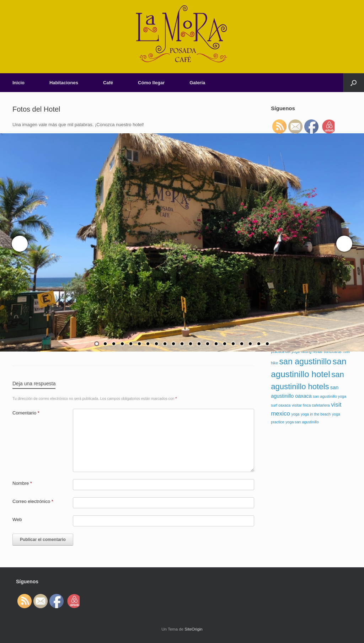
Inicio (18, 83)
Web (17, 519)
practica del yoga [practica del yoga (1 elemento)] (285, 352)
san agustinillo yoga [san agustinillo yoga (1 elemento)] (330, 396)
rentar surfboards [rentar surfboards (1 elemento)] (327, 352)
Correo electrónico (33, 501)
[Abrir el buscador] (354, 83)
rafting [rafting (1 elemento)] (306, 352)
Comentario (26, 413)
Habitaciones (64, 83)
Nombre (22, 483)
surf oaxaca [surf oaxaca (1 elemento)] (281, 405)
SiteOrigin (194, 629)
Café (108, 83)
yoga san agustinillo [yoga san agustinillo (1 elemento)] (302, 422)
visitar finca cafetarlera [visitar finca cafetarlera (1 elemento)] (311, 405)
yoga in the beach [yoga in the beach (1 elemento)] (316, 414)
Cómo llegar (151, 83)
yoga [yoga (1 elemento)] (295, 414)
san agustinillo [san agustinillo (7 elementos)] (305, 361)
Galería (197, 83)
